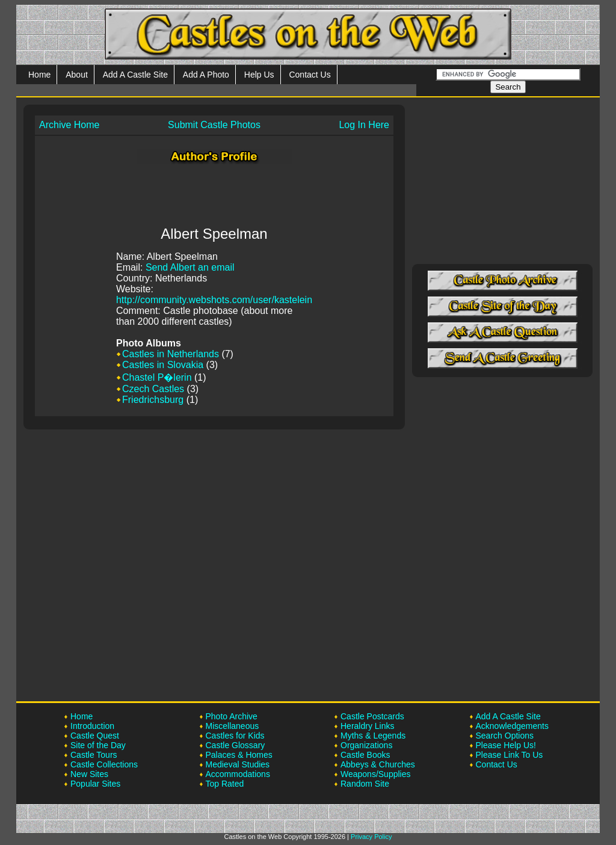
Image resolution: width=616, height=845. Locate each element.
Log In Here (364, 125)
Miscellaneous (233, 726)
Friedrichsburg (153, 400)
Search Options (505, 736)
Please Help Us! (506, 745)
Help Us (259, 75)
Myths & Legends (373, 736)
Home (39, 75)
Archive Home (69, 125)
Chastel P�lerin (157, 377)
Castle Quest (95, 736)
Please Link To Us (510, 755)
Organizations (366, 745)
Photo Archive (232, 716)
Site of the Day (98, 745)
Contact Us (310, 75)
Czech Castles (153, 389)
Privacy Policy (371, 837)
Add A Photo (206, 75)
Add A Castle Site (135, 75)
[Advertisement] (214, 193)
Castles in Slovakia (163, 365)
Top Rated (225, 784)
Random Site (365, 784)
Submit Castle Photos (214, 125)
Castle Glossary (236, 745)
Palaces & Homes (239, 755)
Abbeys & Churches (378, 764)
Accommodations (238, 774)
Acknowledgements (512, 726)
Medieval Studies (238, 764)
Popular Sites (95, 784)
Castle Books (365, 755)
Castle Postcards (372, 716)
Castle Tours (94, 755)
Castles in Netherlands (171, 354)
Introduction (92, 726)
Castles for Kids (235, 736)
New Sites (89, 774)
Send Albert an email (190, 267)
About (77, 75)
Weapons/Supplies (375, 774)
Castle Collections (104, 764)
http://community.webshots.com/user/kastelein (214, 300)
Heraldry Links (367, 726)
